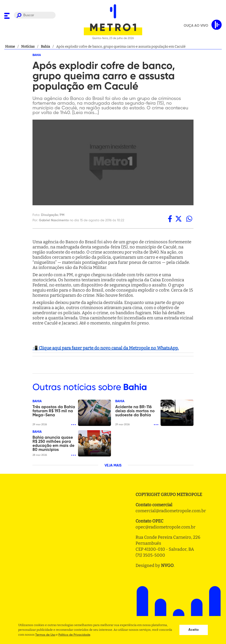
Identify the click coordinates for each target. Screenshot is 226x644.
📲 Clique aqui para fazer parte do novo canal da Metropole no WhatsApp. (106, 348)
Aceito (194, 630)
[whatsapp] (189, 219)
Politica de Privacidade (74, 635)
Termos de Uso (45, 635)
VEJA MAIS (113, 466)
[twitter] (179, 219)
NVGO (167, 565)
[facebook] (170, 219)
